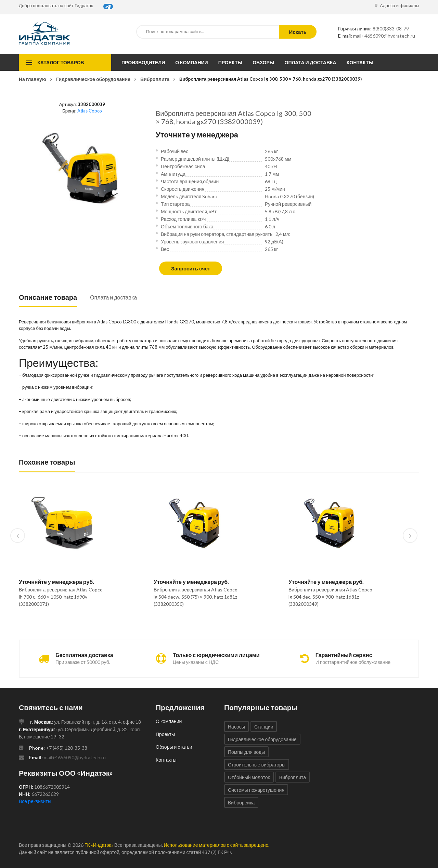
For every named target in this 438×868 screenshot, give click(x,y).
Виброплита (155, 79)
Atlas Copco (90, 111)
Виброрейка (241, 803)
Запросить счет (191, 268)
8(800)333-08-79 (391, 29)
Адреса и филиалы (397, 5)
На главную (33, 79)
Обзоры (263, 62)
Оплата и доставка (311, 62)
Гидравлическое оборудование (93, 79)
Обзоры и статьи (174, 747)
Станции (264, 727)
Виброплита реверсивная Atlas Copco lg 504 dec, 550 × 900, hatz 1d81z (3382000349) (330, 597)
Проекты (230, 62)
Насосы (236, 727)
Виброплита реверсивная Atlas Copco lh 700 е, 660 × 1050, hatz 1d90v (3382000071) (61, 597)
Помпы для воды (246, 752)
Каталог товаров (61, 62)
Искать (298, 32)
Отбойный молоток (249, 777)
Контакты (360, 62)
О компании (191, 62)
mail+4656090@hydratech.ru (384, 36)
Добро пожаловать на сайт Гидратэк (56, 5)
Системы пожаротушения (256, 790)
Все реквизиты (35, 801)
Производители (143, 62)
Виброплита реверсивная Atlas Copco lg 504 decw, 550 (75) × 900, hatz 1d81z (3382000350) (196, 597)
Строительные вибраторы (257, 765)
